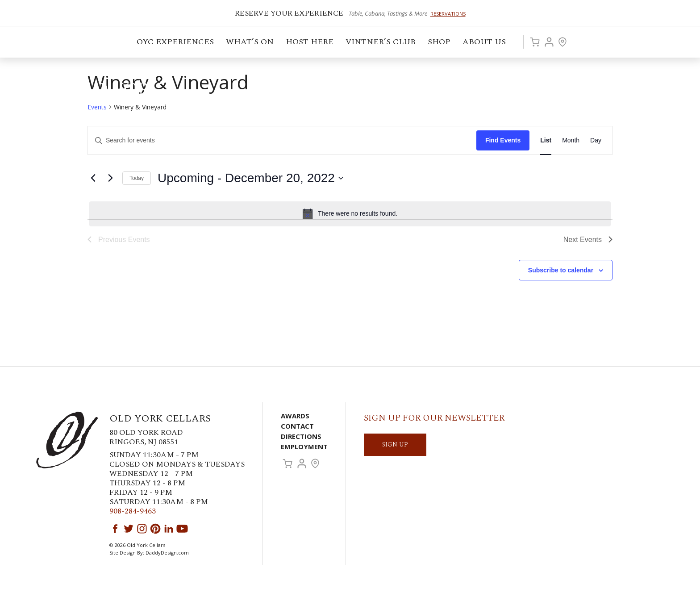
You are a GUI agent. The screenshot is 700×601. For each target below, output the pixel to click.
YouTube (182, 529)
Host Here (310, 43)
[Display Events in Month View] (571, 140)
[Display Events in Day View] (596, 140)
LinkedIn (169, 529)
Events (97, 107)
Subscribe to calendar (561, 270)
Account (549, 42)
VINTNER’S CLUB (381, 43)
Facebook (115, 529)
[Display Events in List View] (546, 140)
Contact (297, 426)
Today (137, 178)
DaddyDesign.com (167, 553)
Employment (304, 447)
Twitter (129, 529)
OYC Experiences (176, 43)
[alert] (350, 214)
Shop (440, 43)
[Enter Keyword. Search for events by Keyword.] (282, 140)
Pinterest (155, 529)
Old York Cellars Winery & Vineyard (100, 92)
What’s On (250, 43)
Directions (301, 436)
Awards (295, 416)
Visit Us (562, 42)
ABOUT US (485, 43)
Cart (535, 42)
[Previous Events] (93, 178)
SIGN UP (395, 444)
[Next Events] (110, 178)
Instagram (142, 529)
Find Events (503, 140)
